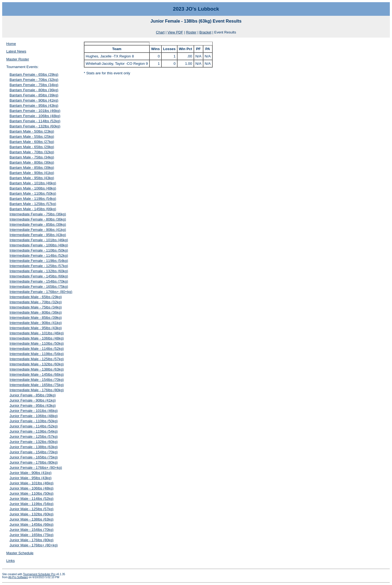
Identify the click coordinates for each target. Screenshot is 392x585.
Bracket (205, 32)
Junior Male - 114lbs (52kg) (32, 499)
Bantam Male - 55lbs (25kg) (32, 137)
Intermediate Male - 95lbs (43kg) (36, 328)
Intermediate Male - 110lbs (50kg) (37, 343)
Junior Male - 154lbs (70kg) (32, 530)
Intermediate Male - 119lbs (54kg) (37, 354)
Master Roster (18, 59)
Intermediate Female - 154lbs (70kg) (39, 281)
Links (10, 561)
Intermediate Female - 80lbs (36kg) (38, 219)
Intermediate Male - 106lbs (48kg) (37, 338)
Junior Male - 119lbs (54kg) (32, 504)
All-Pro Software (18, 577)
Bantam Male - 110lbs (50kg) (33, 193)
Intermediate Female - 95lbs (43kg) (38, 235)
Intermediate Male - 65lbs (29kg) (36, 297)
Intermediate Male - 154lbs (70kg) (37, 380)
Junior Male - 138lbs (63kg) (32, 519)
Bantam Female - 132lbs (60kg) (35, 126)
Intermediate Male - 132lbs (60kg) (37, 364)
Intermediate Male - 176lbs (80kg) (37, 390)
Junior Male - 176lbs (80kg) (32, 540)
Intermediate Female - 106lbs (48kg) (39, 245)
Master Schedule (20, 553)
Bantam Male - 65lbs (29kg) (32, 147)
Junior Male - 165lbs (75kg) (32, 535)
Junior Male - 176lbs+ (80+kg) (34, 545)
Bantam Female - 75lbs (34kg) (34, 85)
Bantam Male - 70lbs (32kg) (32, 152)
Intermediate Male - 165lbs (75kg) (37, 385)
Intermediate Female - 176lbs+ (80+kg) (41, 292)
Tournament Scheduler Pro (39, 574)
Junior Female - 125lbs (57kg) (34, 437)
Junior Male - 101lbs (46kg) (32, 483)
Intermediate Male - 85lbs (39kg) (36, 318)
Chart (160, 32)
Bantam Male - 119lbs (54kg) (33, 199)
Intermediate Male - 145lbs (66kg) (37, 374)
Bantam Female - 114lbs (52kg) (35, 121)
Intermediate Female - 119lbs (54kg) (39, 261)
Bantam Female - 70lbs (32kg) (34, 80)
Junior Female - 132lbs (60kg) (34, 442)
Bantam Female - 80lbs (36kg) (34, 90)
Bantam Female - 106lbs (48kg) (35, 116)
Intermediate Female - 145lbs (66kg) (39, 276)
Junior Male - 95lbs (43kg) (30, 478)
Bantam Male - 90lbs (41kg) (32, 173)
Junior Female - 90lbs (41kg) (33, 400)
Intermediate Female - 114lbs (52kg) (39, 255)
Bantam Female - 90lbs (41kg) (34, 100)
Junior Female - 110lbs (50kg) (34, 421)
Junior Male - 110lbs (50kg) (32, 493)
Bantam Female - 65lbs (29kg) (34, 74)
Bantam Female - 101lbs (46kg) (35, 111)
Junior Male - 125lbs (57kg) (32, 509)
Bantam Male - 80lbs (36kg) (32, 162)
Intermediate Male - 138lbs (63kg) (37, 369)
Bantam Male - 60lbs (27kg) (32, 142)
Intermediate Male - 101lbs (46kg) (37, 333)
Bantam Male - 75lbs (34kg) (32, 157)
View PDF (175, 32)
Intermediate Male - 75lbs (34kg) (36, 307)
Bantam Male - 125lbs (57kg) (33, 204)
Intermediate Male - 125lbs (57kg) (37, 359)
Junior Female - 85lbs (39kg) (33, 395)
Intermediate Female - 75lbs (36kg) (38, 214)
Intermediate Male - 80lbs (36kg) (36, 312)
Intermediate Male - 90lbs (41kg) (36, 323)
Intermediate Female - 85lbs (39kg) (38, 224)
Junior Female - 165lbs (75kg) (34, 457)
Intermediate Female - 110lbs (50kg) (39, 250)
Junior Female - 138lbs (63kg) (34, 447)
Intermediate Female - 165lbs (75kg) (39, 287)
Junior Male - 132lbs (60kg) (32, 514)
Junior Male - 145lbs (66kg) (32, 524)
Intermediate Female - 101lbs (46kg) (39, 240)
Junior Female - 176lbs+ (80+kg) (36, 468)
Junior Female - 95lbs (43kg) (33, 405)
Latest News (16, 51)
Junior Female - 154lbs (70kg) (34, 452)
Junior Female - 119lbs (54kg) (34, 431)
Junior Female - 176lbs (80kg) (34, 462)
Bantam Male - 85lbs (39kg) (32, 168)
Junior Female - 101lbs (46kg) (34, 411)
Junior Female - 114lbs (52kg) (34, 426)
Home (11, 44)
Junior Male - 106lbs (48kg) (32, 488)
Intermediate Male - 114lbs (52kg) (37, 349)
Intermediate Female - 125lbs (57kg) (39, 266)
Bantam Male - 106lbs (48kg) (33, 188)
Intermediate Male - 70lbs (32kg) (36, 302)
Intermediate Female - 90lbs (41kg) (38, 230)
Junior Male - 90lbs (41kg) (30, 473)
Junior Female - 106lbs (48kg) (34, 416)
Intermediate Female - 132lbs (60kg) (39, 271)
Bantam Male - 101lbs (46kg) (33, 183)
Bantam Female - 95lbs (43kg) (34, 105)
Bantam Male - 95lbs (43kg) (32, 178)
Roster (191, 32)
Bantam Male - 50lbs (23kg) (32, 131)
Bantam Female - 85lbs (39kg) (34, 95)
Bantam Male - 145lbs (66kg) (33, 209)
